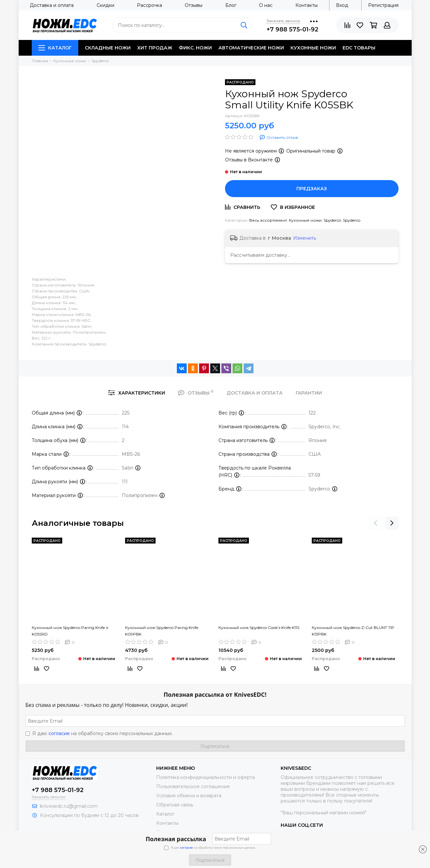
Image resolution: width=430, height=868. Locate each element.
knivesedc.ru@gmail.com (69, 806)
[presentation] (376, 523)
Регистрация (383, 5)
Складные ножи (108, 48)
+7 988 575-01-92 (292, 29)
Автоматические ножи (251, 48)
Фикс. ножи (195, 48)
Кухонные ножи (313, 48)
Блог (231, 5)
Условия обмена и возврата (189, 796)
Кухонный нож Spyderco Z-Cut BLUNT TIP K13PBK (353, 631)
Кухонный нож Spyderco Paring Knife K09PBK (162, 631)
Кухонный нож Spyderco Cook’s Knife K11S (259, 628)
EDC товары (359, 48)
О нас (266, 5)
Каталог (55, 48)
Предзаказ (312, 189)
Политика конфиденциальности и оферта (206, 777)
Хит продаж (155, 48)
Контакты (307, 5)
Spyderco (332, 220)
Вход (342, 5)
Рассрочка (150, 5)
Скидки (105, 5)
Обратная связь (175, 805)
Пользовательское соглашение (193, 786)
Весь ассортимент (268, 220)
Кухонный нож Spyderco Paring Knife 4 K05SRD (70, 631)
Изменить (305, 238)
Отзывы (194, 5)
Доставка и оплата (52, 5)
